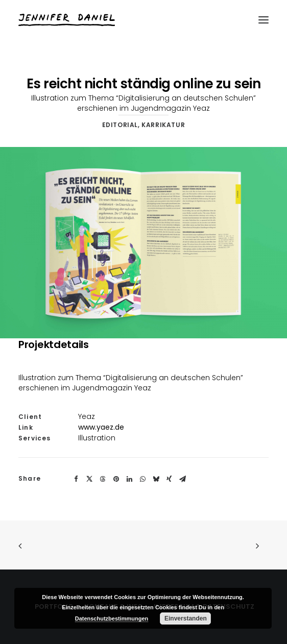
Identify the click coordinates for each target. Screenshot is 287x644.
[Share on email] (182, 479)
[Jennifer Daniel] (67, 20)
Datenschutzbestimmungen (112, 618)
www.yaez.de (101, 427)
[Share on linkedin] (129, 479)
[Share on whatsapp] (142, 479)
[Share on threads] (103, 479)
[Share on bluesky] (156, 479)
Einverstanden (186, 618)
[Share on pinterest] (116, 479)
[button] (264, 20)
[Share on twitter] (89, 479)
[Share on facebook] (76, 479)
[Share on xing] (169, 479)
